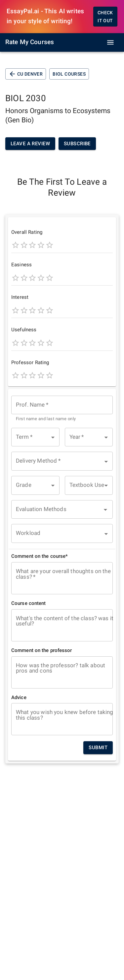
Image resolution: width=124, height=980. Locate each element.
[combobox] (62, 409)
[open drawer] (110, 42)
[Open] (105, 510)
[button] (35, 437)
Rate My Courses (30, 42)
